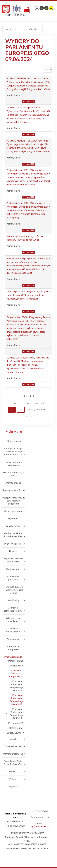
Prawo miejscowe (13, 544)
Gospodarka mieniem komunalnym (13, 560)
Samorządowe (16, 666)
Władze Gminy (13, 526)
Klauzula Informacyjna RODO (14, 474)
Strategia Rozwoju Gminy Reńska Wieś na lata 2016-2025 (13, 452)
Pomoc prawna (14, 483)
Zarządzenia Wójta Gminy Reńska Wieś (13, 763)
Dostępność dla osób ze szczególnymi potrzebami (14, 501)
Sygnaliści (14, 787)
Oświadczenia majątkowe (13, 620)
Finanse (13, 551)
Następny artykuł (38, 410)
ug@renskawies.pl (40, 826)
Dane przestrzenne (14, 511)
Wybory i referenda (13, 657)
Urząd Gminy (13, 600)
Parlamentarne (16, 661)
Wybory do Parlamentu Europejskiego (16, 674)
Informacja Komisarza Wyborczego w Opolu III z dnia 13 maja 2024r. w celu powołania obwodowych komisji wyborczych (28, 295)
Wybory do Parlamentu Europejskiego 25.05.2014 (17, 714)
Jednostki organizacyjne (13, 630)
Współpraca (13, 639)
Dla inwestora (13, 569)
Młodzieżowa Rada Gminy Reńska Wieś (13, 535)
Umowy (13, 772)
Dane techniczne (13, 746)
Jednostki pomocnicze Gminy (13, 609)
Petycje (13, 779)
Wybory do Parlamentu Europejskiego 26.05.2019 (17, 686)
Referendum (16, 728)
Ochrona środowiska (13, 754)
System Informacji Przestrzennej (14, 464)
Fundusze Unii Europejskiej (14, 648)
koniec (29, 416)
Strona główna (14, 441)
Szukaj (32, 29)
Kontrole (13, 739)
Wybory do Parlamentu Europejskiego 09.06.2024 (17, 700)
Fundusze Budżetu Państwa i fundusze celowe (14, 590)
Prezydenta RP (16, 723)
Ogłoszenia (14, 519)
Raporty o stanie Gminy (14, 490)
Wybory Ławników (16, 733)
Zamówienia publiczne (13, 578)
